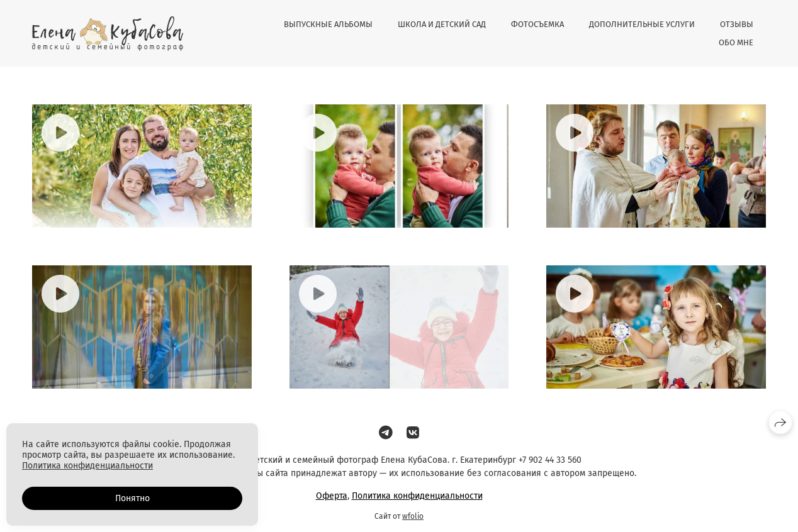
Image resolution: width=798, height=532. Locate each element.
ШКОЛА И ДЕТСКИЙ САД (442, 24)
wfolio (413, 516)
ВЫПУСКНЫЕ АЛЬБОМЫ (328, 24)
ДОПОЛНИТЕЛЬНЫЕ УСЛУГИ (642, 24)
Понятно (132, 498)
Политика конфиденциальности (417, 496)
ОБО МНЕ (736, 42)
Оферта (332, 496)
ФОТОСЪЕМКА (537, 24)
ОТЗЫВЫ (737, 24)
